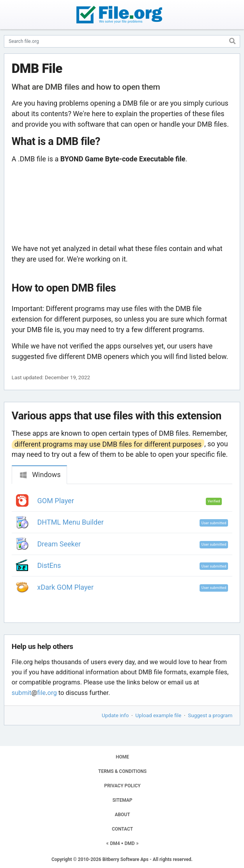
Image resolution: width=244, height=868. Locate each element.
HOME (122, 757)
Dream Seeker (59, 544)
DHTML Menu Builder (71, 522)
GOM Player (56, 501)
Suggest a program (210, 715)
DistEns (49, 565)
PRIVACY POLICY (122, 786)
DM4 (115, 843)
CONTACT (122, 829)
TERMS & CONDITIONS (122, 771)
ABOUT (122, 815)
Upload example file (158, 715)
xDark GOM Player (65, 587)
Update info (115, 715)
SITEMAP (122, 800)
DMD (129, 843)
